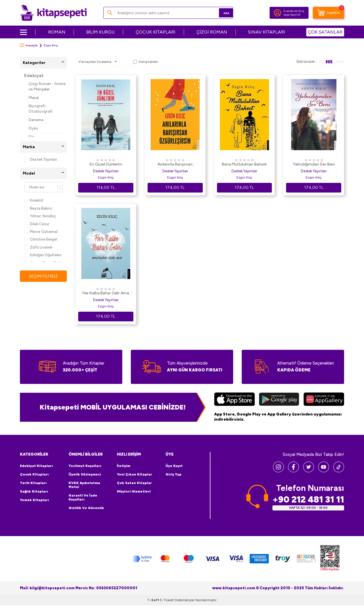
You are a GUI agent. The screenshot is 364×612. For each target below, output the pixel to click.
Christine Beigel (41, 239)
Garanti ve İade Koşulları (83, 497)
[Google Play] (279, 400)
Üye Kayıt (174, 466)
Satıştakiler (146, 62)
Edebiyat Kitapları (36, 466)
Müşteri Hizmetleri (134, 491)
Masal (34, 98)
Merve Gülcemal (41, 232)
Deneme (36, 120)
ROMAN (57, 32)
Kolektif (34, 200)
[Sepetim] (328, 13)
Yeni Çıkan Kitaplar (135, 474)
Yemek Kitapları (34, 500)
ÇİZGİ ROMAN (212, 32)
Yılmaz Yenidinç (40, 216)
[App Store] (234, 400)
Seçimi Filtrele (43, 276)
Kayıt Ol (295, 15)
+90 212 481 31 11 (308, 500)
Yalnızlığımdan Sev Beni (314, 164)
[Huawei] (324, 400)
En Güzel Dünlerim (106, 164)
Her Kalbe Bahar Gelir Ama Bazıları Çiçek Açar (106, 293)
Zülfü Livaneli (38, 247)
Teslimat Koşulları (85, 466)
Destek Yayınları (41, 159)
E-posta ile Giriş (294, 11)
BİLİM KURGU (100, 32)
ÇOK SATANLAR (325, 32)
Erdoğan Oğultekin (43, 255)
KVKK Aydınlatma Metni (84, 485)
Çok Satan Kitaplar (134, 483)
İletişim (124, 466)
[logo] (54, 13)
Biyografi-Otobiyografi (41, 109)
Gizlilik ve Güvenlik (86, 508)
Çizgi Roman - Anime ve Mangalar (47, 86)
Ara (221, 13)
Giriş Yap (173, 474)
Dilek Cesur (37, 224)
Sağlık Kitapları (34, 491)
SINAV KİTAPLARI (267, 32)
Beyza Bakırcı (38, 208)
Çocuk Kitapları (34, 474)
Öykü (33, 128)
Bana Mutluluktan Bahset (244, 164)
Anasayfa (29, 45)
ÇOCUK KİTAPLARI (156, 32)
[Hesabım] (278, 13)
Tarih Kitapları (33, 483)
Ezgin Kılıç (106, 177)
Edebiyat (34, 76)
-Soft (154, 600)
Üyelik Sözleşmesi (85, 474)
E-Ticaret (167, 600)
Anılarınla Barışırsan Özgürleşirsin (175, 165)
